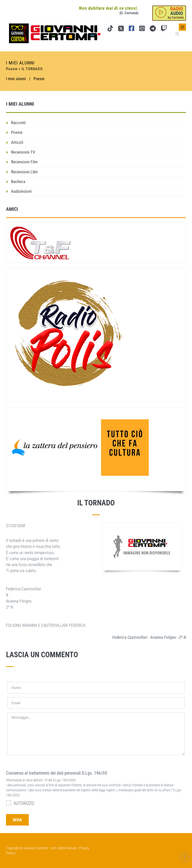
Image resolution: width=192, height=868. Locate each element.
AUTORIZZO (20, 803)
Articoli (17, 142)
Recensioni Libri (24, 172)
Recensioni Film (24, 162)
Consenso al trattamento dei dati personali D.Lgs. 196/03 (56, 773)
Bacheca (18, 182)
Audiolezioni (21, 191)
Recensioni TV (23, 152)
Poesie (39, 79)
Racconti (18, 123)
